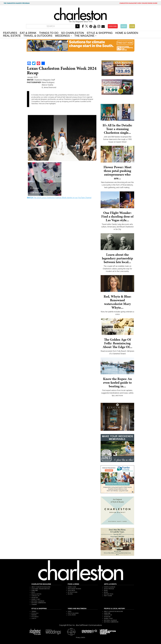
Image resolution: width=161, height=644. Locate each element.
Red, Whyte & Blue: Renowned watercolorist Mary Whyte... (117, 302)
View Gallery (37, 193)
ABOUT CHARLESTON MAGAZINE (41, 587)
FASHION (34, 615)
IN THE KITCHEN (73, 592)
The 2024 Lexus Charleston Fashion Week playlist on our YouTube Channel (59, 198)
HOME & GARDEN (127, 33)
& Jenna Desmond (49, 87)
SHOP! (124, 26)
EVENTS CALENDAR (110, 587)
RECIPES (70, 594)
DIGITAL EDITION (36, 594)
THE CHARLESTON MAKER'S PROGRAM (17, 3)
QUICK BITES (71, 590)
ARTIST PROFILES (109, 589)
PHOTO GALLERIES (73, 613)
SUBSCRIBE (113, 26)
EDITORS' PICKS (109, 594)
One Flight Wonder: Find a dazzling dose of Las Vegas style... (117, 216)
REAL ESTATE (12, 35)
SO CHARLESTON (73, 33)
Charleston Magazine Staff (45, 80)
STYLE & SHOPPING (100, 33)
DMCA (83, 638)
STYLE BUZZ (35, 617)
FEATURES (10, 33)
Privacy (78, 638)
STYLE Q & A (35, 613)
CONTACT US (35, 596)
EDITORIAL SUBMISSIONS (39, 603)
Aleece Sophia (47, 85)
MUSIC (106, 590)
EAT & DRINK (28, 33)
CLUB (132, 26)
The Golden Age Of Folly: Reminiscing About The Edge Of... (117, 343)
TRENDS (34, 611)
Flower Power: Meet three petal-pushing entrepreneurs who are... (117, 173)
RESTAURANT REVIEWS (74, 589)
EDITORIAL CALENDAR (38, 601)
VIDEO (70, 611)
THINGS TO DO (49, 33)
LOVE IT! (34, 618)
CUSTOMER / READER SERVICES (41, 589)
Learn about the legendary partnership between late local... (117, 258)
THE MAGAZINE (85, 35)
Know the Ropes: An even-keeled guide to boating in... (117, 382)
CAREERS (34, 605)
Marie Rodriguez (48, 82)
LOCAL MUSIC (72, 615)
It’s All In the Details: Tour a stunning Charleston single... (117, 129)
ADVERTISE (35, 598)
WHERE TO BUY (36, 599)
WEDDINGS (63, 35)
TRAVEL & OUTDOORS (38, 35)
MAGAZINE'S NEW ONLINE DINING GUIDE (138, 3)
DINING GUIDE (72, 587)
